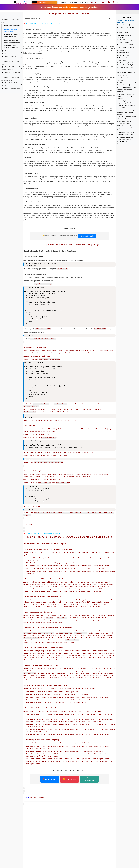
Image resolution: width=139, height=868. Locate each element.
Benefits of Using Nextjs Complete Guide (11, 30)
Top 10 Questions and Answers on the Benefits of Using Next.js (127, 84)
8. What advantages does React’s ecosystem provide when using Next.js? (126, 128)
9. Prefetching (121, 50)
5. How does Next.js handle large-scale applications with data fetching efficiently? (127, 112)
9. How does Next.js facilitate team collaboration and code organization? (127, 134)
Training (63, 2)
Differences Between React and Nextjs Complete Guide (12, 36)
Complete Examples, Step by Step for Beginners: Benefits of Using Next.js (127, 64)
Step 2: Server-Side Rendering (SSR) (127, 70)
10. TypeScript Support (123, 53)
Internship (84, 2)
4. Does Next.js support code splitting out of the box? (127, 106)
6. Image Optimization (123, 42)
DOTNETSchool (20, 2)
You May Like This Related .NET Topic (126, 143)
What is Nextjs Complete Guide (12, 26)
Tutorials (73, 2)
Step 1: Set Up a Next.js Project (125, 67)
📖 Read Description (89, 778)
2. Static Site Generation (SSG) (125, 30)
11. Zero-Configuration (123, 55)
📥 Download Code (50, 778)
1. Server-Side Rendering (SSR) (125, 27)
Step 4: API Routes (122, 75)
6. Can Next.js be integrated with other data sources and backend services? (127, 118)
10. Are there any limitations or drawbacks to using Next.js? (125, 138)
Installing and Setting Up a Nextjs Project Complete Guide (12, 41)
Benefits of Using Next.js (124, 25)
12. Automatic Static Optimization (126, 58)
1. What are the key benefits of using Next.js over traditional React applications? (127, 90)
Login (27, 795)
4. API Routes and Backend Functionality (124, 36)
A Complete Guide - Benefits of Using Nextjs (126, 21)
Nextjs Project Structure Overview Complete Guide (11, 47)
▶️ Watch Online (69, 778)
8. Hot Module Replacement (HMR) (126, 47)
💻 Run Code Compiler (87, 236)
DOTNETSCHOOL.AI (98, 2)
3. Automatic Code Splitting (124, 33)
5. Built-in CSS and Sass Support (126, 40)
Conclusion (120, 80)
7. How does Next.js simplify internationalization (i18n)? (125, 122)
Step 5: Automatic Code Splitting (126, 78)
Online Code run (121, 60)
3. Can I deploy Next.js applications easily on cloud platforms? (126, 102)
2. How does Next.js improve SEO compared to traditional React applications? (126, 96)
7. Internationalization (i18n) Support (127, 45)
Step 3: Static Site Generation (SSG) (127, 73)
